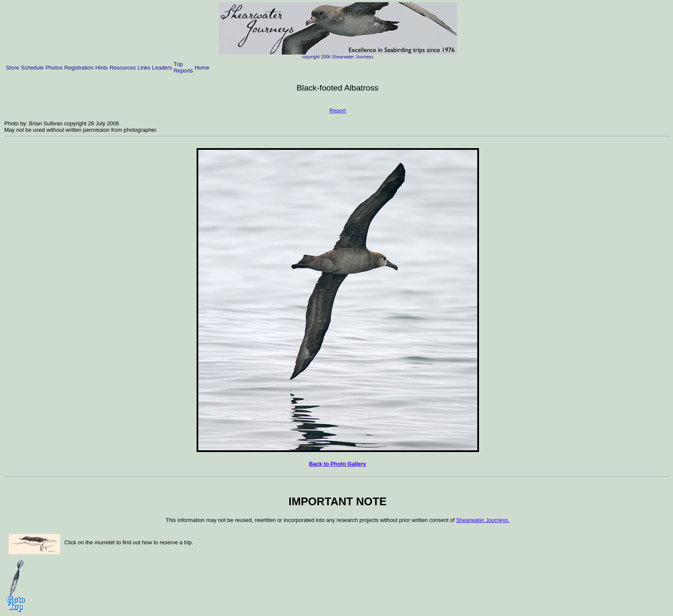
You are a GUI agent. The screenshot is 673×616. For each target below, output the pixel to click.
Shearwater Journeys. (483, 520)
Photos (54, 68)
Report (337, 111)
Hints (102, 68)
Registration (79, 68)
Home (202, 68)
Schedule (32, 68)
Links (144, 68)
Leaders (162, 68)
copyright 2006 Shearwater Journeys (338, 57)
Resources (123, 68)
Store (13, 68)
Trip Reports (183, 67)
